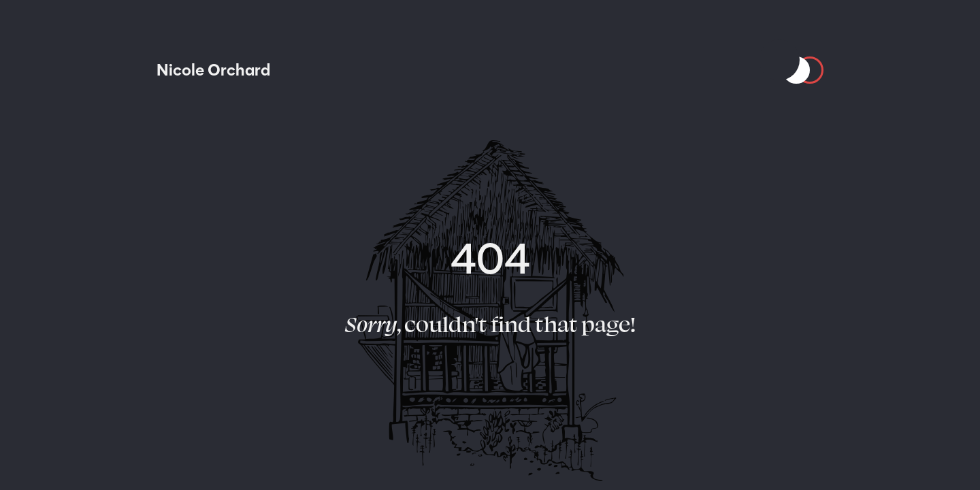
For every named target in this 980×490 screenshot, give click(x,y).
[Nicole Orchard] (213, 70)
